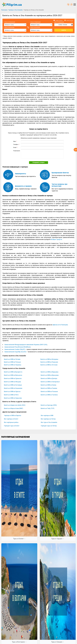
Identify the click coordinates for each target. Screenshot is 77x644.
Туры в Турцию (57, 539)
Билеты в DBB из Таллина (49, 395)
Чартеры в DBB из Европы (13, 415)
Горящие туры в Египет (12, 426)
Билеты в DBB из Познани (49, 391)
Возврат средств (56, 239)
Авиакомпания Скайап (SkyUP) (15, 349)
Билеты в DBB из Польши (12, 362)
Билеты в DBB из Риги (11, 395)
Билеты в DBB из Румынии (49, 362)
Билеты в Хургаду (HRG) (49, 405)
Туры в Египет (18, 539)
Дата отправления (64, 22)
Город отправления (35, 22)
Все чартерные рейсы (11, 422)
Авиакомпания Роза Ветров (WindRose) (17, 347)
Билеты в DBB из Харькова (13, 398)
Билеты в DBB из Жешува (12, 382)
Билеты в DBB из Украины (13, 365)
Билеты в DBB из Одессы (12, 391)
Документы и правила (23, 186)
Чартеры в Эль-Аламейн (15, 10)
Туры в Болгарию (18, 642)
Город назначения (35, 28)
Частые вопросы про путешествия (60, 185)
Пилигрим (4, 10)
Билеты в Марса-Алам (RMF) (14, 408)
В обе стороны (70, 21)
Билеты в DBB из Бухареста (13, 372)
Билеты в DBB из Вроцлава (50, 375)
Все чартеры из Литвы (48, 419)
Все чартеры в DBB (47, 415)
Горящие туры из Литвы (49, 426)
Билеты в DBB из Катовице (13, 385)
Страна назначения (9, 28)
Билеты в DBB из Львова (49, 388)
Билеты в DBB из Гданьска (13, 378)
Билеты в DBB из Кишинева (13, 388)
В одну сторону (59, 21)
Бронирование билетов (60, 173)
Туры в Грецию (57, 642)
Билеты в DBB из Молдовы (49, 359)
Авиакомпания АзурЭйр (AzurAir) (15, 352)
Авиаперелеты (21, 174)
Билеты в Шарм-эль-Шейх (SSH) (15, 405)
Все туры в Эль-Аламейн (49, 422)
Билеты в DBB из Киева (48, 385)
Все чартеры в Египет (11, 419)
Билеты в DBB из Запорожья (50, 382)
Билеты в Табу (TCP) (48, 408)
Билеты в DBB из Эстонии (49, 365)
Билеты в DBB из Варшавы (50, 372)
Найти (64, 30)
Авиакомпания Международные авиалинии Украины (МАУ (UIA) (26, 345)
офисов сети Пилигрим (60, 325)
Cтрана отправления (9, 22)
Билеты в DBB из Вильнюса (13, 375)
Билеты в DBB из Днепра (49, 378)
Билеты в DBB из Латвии (12, 359)
